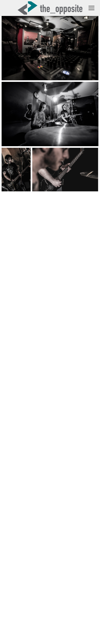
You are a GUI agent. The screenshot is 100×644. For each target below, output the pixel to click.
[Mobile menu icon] (91, 8)
